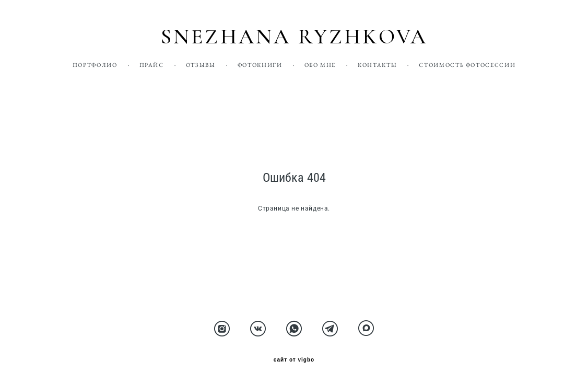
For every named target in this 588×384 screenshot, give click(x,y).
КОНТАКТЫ (377, 65)
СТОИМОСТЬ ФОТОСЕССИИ (467, 65)
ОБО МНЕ (320, 65)
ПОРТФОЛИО (95, 65)
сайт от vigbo (294, 360)
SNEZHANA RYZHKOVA (294, 37)
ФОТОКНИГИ (260, 65)
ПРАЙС (152, 65)
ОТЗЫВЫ (201, 65)
